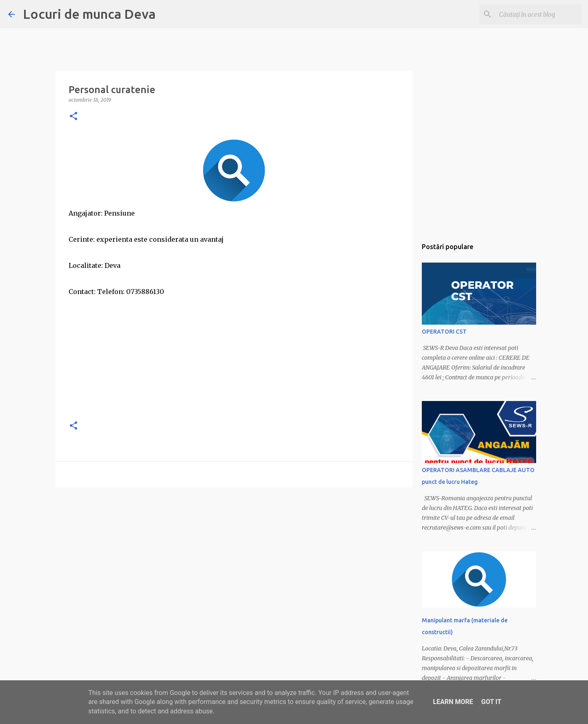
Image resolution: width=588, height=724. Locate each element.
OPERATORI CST (444, 332)
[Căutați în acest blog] (539, 14)
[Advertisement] (234, 355)
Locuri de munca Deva (89, 14)
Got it (491, 702)
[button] (73, 117)
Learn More (453, 702)
